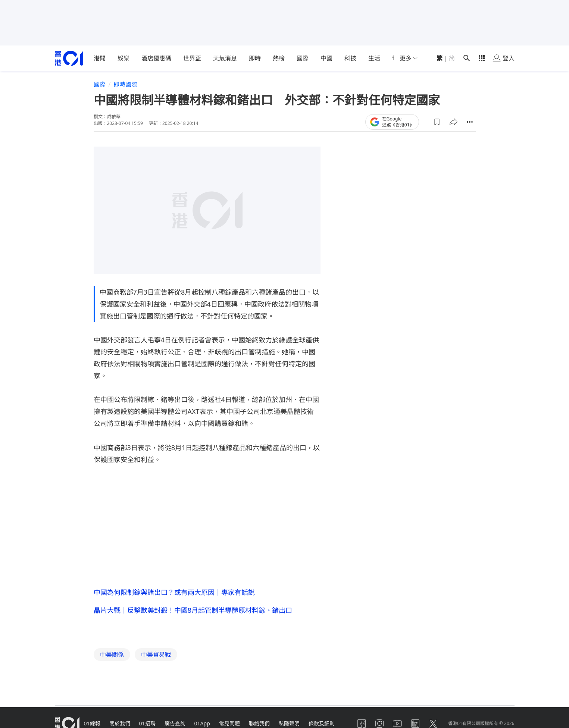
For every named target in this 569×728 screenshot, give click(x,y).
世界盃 (192, 58)
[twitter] (433, 724)
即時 (255, 58)
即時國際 (125, 84)
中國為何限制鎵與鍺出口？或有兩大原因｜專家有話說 (174, 592)
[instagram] (379, 724)
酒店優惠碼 (156, 58)
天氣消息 (225, 58)
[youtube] (397, 724)
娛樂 (124, 58)
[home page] (69, 58)
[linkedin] (415, 724)
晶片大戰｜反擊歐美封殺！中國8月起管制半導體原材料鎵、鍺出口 (193, 610)
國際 (303, 58)
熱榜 (279, 58)
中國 (326, 58)
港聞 (100, 58)
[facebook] (362, 724)
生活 (374, 58)
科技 (350, 58)
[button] (437, 122)
